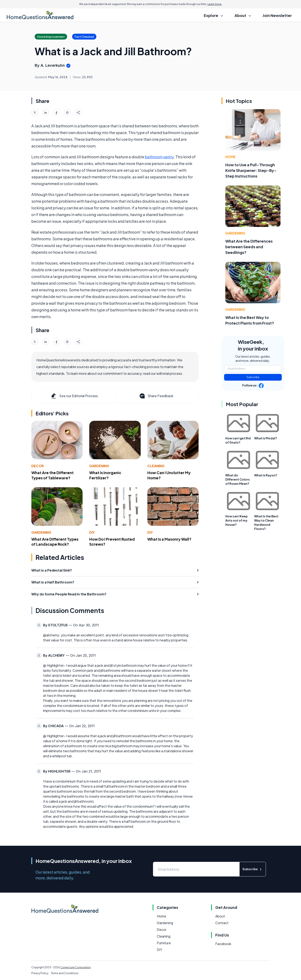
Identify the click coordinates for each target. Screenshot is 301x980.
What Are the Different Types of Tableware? (52, 475)
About (220, 916)
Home (230, 157)
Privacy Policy (40, 973)
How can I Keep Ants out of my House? (237, 520)
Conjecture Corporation (75, 967)
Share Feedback (156, 396)
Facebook (223, 944)
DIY (92, 532)
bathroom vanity (159, 157)
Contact (222, 923)
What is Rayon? (266, 475)
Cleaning (156, 466)
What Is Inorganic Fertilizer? (105, 475)
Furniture (164, 943)
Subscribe (253, 377)
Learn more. (215, 4)
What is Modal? (266, 438)
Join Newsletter (277, 15)
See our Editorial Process (74, 396)
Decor (38, 466)
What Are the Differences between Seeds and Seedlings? (249, 247)
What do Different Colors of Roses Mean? (238, 479)
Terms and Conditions (65, 973)
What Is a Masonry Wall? (169, 539)
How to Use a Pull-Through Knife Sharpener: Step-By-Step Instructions (251, 170)
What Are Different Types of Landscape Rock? (55, 542)
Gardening (99, 466)
